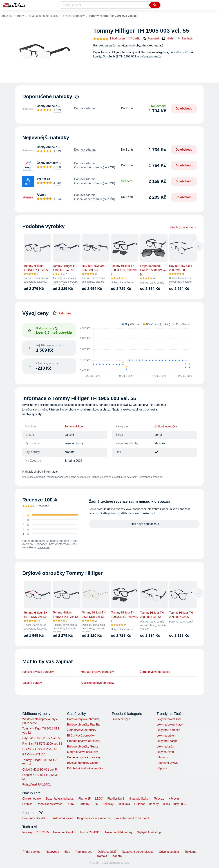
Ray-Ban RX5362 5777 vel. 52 (42, 738)
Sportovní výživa (167, 763)
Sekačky (108, 804)
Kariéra (117, 856)
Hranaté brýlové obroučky (97, 672)
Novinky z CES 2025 (36, 832)
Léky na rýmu (165, 752)
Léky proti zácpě (167, 741)
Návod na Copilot (64, 832)
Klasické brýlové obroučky (98, 683)
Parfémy (84, 804)
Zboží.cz (7, 16)
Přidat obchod (32, 852)
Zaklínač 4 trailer (62, 818)
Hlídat (168, 39)
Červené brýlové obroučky (84, 757)
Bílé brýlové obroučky (81, 736)
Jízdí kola (124, 804)
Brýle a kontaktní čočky (44, 16)
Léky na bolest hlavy (170, 725)
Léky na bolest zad (168, 719)
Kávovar (174, 799)
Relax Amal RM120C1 (36, 785)
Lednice (27, 804)
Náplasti (162, 768)
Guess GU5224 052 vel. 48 (40, 749)
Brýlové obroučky (74, 16)
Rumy (70, 804)
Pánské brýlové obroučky (38, 672)
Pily (96, 804)
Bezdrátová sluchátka (60, 799)
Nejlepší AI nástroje (149, 832)
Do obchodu (184, 109)
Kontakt (102, 856)
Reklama (191, 852)
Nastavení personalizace (138, 852)
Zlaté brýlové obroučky (81, 730)
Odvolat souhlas (169, 852)
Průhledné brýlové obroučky (85, 768)
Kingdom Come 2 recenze (94, 818)
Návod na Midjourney (119, 832)
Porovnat (151, 38)
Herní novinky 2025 (35, 818)
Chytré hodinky (32, 799)
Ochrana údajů (107, 852)
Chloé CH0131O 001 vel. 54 (40, 770)
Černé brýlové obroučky (155, 672)
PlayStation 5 (116, 799)
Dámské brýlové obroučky (84, 719)
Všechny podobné (183, 227)
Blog (67, 852)
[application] (136, 350)
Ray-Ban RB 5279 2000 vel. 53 (42, 744)
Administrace (84, 852)
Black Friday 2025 (175, 804)
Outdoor (140, 804)
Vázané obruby (32, 683)
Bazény (154, 804)
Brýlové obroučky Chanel (83, 763)
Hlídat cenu (63, 313)
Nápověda (52, 852)
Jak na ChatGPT (90, 832)
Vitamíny (162, 757)
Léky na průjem (166, 736)
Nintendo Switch (139, 799)
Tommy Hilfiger (74, 426)
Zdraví (20, 16)
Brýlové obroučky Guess (83, 747)
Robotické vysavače (50, 804)
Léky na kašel (165, 747)
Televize (159, 799)
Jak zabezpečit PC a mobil (132, 818)
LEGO (99, 799)
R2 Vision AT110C (34, 754)
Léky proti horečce (168, 730)
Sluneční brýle (121, 719)
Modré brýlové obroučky (82, 752)
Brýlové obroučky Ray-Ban (84, 725)
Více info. (44, 547)
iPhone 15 (84, 799)
